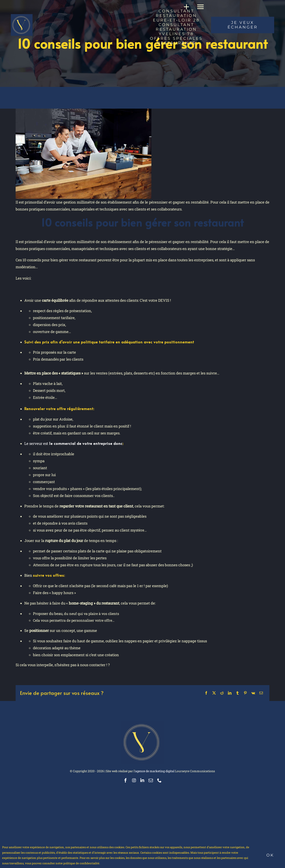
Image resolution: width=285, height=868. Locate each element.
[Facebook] (206, 693)
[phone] (159, 780)
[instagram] (134, 780)
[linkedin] (142, 780)
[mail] (151, 780)
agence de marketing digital (155, 771)
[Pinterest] (245, 693)
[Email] (261, 693)
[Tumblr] (237, 693)
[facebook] (126, 780)
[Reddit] (222, 693)
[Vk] (253, 693)
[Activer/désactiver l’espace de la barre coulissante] (185, 7)
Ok (270, 855)
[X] (214, 693)
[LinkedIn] (230, 693)
